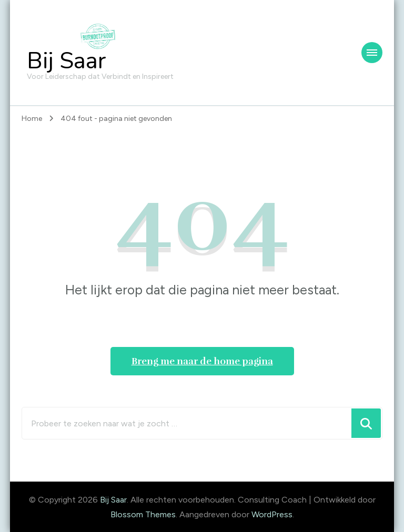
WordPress (272, 514)
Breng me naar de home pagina (202, 361)
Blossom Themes (143, 514)
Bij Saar (67, 61)
